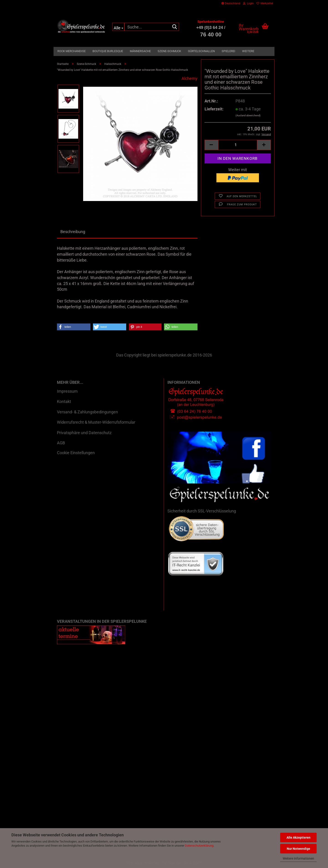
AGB (61, 443)
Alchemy (190, 78)
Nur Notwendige (299, 849)
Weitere (248, 51)
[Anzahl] (238, 145)
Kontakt (64, 401)
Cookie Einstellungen (76, 453)
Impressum (67, 391)
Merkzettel (265, 3)
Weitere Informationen (298, 858)
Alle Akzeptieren (299, 837)
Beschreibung (73, 232)
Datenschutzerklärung (199, 846)
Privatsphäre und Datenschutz (84, 433)
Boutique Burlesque (108, 51)
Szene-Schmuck (169, 51)
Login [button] (248, 3)
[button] (231, 3)
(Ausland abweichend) (248, 116)
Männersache (140, 51)
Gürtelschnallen (201, 51)
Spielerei (228, 51)
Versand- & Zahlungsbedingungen (87, 412)
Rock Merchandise (72, 51)
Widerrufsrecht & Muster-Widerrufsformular (96, 422)
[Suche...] (118, 27)
